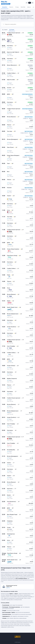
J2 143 (31, 452)
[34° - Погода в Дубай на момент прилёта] (12, 94)
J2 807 (31, 120)
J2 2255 (31, 374)
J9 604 (31, 562)
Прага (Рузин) (10, 147)
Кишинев (9, 188)
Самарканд (10, 521)
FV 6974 (31, 445)
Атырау (9, 527)
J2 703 (31, 191)
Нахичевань (10, 46)
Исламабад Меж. (11, 450)
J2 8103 (31, 75)
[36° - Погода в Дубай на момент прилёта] (12, 243)
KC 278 (31, 529)
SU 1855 (31, 316)
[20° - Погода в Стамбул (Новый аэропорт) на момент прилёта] (9, 110)
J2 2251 (31, 104)
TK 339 (31, 35)
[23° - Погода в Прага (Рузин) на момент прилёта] (16, 147)
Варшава (9, 39)
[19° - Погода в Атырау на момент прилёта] (13, 528)
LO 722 (31, 41)
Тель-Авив (10, 131)
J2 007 (31, 367)
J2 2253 (31, 264)
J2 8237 (31, 549)
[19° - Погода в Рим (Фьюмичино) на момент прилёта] (18, 502)
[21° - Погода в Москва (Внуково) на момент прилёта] (18, 117)
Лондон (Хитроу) (11, 366)
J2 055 (31, 83)
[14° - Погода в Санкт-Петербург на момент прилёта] (17, 424)
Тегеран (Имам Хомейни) (13, 249)
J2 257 (31, 432)
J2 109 (31, 151)
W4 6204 (31, 503)
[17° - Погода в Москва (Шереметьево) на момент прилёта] (21, 411)
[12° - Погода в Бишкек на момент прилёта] (13, 495)
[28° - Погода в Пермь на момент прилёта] (12, 275)
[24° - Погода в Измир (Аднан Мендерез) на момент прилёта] (9, 157)
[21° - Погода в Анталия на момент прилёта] (13, 88)
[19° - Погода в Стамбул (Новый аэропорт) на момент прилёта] (22, 340)
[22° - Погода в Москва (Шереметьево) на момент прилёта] (21, 314)
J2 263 (31, 206)
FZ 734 (31, 510)
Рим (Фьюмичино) (12, 502)
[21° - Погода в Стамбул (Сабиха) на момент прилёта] (18, 269)
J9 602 (31, 309)
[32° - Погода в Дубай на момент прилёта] (12, 359)
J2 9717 (31, 251)
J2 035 (31, 69)
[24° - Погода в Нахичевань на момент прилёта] (15, 223)
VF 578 (31, 329)
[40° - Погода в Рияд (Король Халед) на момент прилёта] (19, 256)
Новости (11, 7)
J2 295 (31, 471)
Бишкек (9, 495)
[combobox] (19, 24)
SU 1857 (31, 413)
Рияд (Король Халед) (12, 256)
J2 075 (31, 112)
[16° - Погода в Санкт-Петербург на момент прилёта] (17, 346)
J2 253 (31, 225)
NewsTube (23, 7)
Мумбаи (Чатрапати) (12, 379)
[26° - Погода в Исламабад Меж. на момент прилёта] (17, 450)
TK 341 (31, 342)
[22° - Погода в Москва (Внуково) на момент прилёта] (18, 294)
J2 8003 (31, 419)
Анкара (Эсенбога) (12, 327)
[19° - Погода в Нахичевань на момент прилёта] (15, 102)
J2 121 (31, 219)
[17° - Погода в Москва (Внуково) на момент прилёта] (18, 405)
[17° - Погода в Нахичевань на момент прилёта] (15, 46)
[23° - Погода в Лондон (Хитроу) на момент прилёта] (17, 366)
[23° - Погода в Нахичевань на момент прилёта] (15, 204)
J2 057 (31, 516)
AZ (27, 3)
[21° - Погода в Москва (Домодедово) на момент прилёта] (20, 139)
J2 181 (31, 143)
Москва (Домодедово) (13, 139)
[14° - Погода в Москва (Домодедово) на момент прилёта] (20, 456)
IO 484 (31, 277)
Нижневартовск (11, 534)
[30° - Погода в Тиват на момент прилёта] (12, 164)
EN (32, 3)
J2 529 (31, 523)
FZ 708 (31, 361)
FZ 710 (31, 244)
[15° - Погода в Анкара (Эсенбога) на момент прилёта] (18, 327)
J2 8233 (31, 283)
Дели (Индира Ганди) (12, 515)
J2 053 (31, 465)
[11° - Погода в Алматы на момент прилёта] (13, 463)
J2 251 (31, 61)
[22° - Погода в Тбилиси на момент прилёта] (13, 180)
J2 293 (31, 238)
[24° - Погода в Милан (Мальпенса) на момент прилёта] (19, 65)
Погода (17, 7)
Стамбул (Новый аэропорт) (14, 33)
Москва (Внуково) (12, 117)
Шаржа (9, 301)
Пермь (9, 275)
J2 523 (31, 497)
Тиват (9, 163)
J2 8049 (31, 491)
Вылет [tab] (12, 30)
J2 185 (31, 458)
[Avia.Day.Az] (6, 4)
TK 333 (31, 232)
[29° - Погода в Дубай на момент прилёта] (12, 508)
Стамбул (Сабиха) (11, 73)
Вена (8, 172)
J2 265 (31, 393)
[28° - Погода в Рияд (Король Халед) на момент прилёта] (19, 553)
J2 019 (31, 426)
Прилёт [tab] (5, 30)
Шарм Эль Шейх (11, 80)
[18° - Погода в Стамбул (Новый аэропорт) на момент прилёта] (22, 33)
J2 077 (31, 400)
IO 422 (31, 536)
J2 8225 (31, 387)
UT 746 (31, 296)
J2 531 (31, 478)
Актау (9, 210)
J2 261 (31, 48)
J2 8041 (31, 159)
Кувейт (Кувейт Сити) (12, 307)
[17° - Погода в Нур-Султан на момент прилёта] (15, 489)
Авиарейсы (5, 7)
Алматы (9, 463)
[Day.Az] (4, 2)
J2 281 (31, 335)
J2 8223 (31, 183)
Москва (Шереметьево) (13, 314)
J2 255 (31, 322)
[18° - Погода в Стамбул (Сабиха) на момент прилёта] (18, 353)
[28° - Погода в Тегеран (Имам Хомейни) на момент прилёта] (21, 249)
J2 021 (31, 135)
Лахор (9, 288)
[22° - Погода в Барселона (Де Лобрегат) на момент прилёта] (21, 52)
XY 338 (31, 555)
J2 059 (31, 380)
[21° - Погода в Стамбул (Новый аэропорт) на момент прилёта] (22, 230)
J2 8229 (31, 127)
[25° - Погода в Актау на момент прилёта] (12, 210)
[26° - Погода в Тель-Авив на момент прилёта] (14, 131)
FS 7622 (31, 212)
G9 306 (31, 303)
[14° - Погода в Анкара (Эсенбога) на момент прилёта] (18, 417)
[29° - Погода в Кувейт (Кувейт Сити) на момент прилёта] (20, 560)
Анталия (9, 88)
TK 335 (31, 439)
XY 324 (31, 257)
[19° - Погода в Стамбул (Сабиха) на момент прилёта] (18, 73)
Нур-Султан (10, 489)
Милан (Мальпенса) (12, 65)
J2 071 (31, 175)
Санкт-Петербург (11, 346)
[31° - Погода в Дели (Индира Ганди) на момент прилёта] (19, 515)
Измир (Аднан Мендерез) (13, 155)
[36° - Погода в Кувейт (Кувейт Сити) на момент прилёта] (20, 307)
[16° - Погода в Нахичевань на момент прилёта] (15, 430)
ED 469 (31, 290)
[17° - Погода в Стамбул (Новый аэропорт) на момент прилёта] (22, 398)
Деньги (29, 7)
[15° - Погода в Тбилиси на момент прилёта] (13, 547)
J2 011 (31, 98)
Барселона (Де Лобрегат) (13, 52)
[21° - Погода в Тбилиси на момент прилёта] (13, 125)
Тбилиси (9, 125)
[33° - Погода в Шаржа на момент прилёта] (13, 301)
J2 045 (31, 54)
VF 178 (31, 355)
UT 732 (31, 348)
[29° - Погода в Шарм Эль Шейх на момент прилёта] (17, 80)
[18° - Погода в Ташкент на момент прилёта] (13, 476)
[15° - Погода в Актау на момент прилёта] (12, 540)
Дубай (9, 94)
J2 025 (31, 90)
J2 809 (31, 484)
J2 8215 (31, 542)
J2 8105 (31, 270)
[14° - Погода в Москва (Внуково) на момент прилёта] (18, 482)
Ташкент (9, 196)
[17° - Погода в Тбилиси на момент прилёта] (13, 385)
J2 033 (31, 167)
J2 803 (31, 406)
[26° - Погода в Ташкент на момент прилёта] (13, 196)
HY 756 (31, 199)
